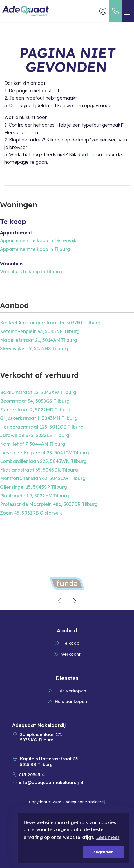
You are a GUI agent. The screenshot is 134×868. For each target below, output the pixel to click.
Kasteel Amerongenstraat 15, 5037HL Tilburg (50, 323)
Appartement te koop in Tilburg (35, 249)
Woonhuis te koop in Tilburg (31, 272)
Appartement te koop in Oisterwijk (38, 240)
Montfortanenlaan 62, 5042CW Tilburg (43, 478)
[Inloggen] (103, 11)
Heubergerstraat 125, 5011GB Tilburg (42, 427)
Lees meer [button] (108, 837)
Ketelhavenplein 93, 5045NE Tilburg (40, 331)
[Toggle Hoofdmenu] (128, 11)
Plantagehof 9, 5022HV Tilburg (35, 496)
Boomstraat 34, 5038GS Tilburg (35, 401)
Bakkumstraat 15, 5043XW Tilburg (38, 392)
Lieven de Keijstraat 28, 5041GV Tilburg (45, 453)
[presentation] (60, 601)
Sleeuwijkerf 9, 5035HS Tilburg (34, 348)
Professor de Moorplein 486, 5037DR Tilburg (49, 504)
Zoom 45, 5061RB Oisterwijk (31, 513)
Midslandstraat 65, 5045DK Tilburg (39, 470)
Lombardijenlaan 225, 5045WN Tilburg (43, 461)
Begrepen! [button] (104, 852)
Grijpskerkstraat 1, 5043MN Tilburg (39, 418)
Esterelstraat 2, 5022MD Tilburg (35, 410)
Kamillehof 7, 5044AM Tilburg (33, 444)
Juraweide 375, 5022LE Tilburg (35, 435)
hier (91, 154)
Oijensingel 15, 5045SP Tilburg (33, 487)
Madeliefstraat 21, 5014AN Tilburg (39, 340)
